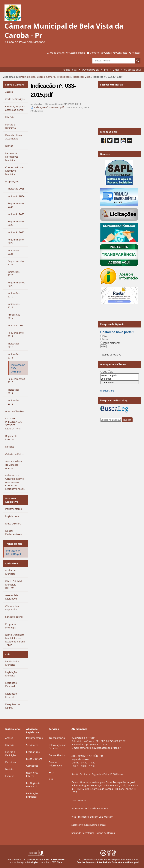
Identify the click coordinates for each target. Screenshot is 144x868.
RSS (51, 779)
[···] (106, 70)
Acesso (9, 738)
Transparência (14, 544)
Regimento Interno (32, 774)
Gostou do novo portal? (117, 332)
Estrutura (10, 762)
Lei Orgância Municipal (33, 785)
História (10, 745)
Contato (94, 53)
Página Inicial (70, 70)
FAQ (51, 772)
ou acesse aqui (132, 70)
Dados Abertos (57, 755)
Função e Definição (10, 754)
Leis (8, 654)
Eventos (10, 776)
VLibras (108, 53)
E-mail (116, 70)
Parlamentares (34, 738)
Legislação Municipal (32, 795)
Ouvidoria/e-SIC (91, 70)
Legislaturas (33, 752)
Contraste (122, 53)
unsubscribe (107, 391)
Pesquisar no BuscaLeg (114, 400)
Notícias (10, 769)
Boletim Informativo (55, 764)
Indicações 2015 (82, 77)
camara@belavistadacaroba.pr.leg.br (100, 748)
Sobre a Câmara (46, 77)
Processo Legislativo (12, 500)
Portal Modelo (58, 859)
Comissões (32, 766)
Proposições (64, 77)
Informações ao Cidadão (58, 747)
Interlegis (32, 862)
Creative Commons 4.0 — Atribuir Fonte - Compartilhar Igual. (108, 862)
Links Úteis (12, 563)
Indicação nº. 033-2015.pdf (48, 107)
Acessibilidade (77, 53)
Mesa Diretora (34, 759)
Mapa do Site (57, 53)
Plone (60, 862)
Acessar (136, 53)
